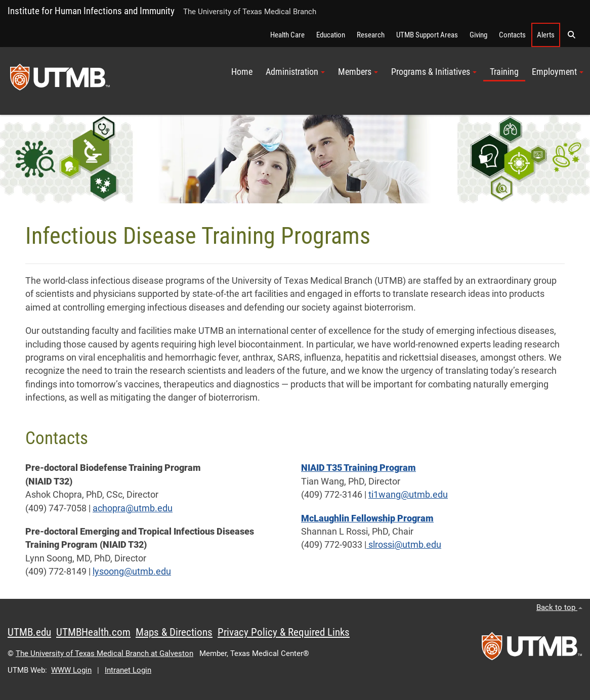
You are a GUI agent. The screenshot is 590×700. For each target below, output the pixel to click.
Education (331, 35)
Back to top (559, 607)
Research (371, 35)
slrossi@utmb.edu (404, 545)
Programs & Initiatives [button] (434, 72)
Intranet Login (128, 670)
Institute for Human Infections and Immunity (91, 11)
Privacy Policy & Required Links (284, 632)
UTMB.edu (29, 632)
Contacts (512, 35)
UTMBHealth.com (93, 632)
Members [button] (358, 72)
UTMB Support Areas (427, 35)
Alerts (546, 35)
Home (242, 72)
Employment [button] (558, 72)
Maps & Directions (174, 632)
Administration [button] (295, 72)
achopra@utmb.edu (133, 508)
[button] (571, 35)
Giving (478, 35)
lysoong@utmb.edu (132, 572)
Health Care (287, 35)
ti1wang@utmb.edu (408, 495)
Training (504, 72)
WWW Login (71, 670)
